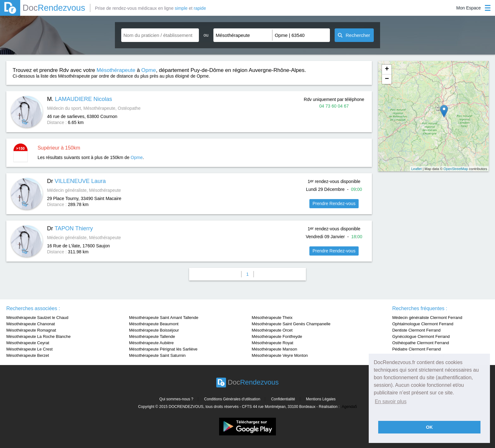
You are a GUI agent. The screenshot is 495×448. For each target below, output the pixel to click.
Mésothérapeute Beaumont (154, 324)
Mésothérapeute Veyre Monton (280, 355)
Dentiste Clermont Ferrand (416, 330)
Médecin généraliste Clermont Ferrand (427, 318)
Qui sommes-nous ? (176, 399)
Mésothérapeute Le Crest (30, 349)
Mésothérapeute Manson (274, 349)
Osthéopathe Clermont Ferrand (420, 343)
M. (80, 99)
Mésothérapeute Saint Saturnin (157, 355)
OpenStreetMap (456, 169)
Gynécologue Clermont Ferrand (421, 336)
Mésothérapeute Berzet (28, 355)
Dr (76, 181)
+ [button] (387, 69)
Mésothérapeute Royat (272, 343)
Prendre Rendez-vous (334, 203)
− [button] (387, 79)
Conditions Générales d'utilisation (232, 399)
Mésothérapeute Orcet (272, 330)
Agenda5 (349, 407)
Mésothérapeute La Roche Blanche (39, 336)
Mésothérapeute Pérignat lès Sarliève (163, 349)
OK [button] (429, 427)
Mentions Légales (321, 399)
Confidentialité (283, 399)
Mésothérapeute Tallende (152, 336)
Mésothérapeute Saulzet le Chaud (37, 318)
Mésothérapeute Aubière (152, 343)
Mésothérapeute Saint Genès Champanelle (291, 324)
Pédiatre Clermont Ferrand (416, 349)
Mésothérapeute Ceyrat (28, 343)
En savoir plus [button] (391, 401)
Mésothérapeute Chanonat (31, 324)
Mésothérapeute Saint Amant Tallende (164, 318)
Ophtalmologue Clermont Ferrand (423, 324)
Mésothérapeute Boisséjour (154, 330)
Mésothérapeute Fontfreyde (277, 336)
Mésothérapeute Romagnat (31, 330)
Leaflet (417, 169)
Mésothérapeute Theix (272, 318)
